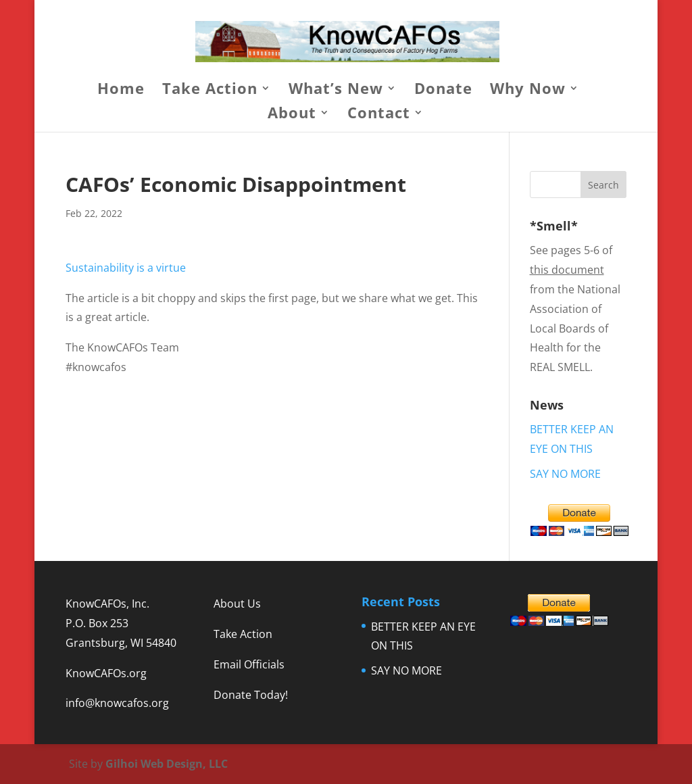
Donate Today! (251, 695)
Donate (443, 91)
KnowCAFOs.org (106, 673)
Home (121, 91)
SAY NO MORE (565, 474)
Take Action (210, 91)
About (292, 115)
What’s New (336, 91)
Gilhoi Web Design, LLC (167, 764)
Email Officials (249, 664)
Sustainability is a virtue (126, 268)
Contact (379, 115)
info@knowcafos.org (117, 703)
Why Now (528, 91)
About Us (237, 604)
